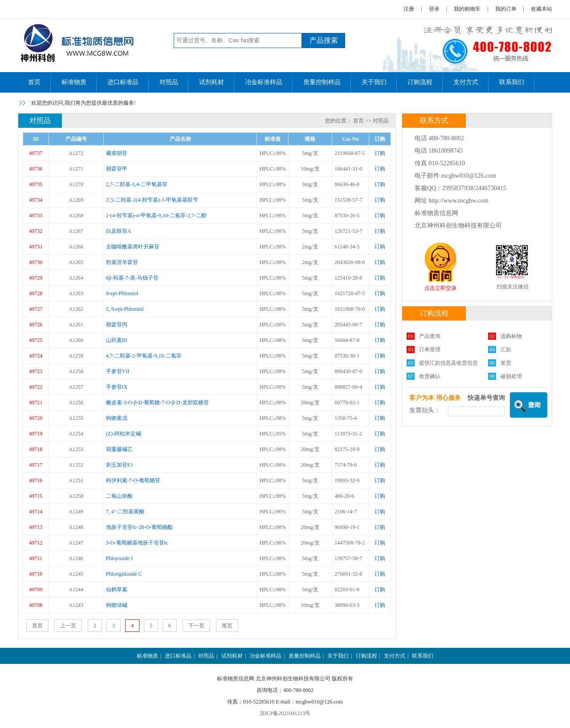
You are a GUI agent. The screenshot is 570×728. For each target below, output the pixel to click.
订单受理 (430, 350)
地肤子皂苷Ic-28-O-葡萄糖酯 (139, 527)
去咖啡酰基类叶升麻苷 (133, 247)
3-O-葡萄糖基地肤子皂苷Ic (137, 543)
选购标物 (511, 336)
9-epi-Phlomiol (122, 293)
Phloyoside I (119, 558)
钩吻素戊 (117, 418)
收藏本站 (541, 9)
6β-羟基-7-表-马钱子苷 (132, 278)
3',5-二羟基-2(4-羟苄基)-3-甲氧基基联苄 (152, 200)
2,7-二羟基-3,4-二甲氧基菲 (137, 184)
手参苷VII (118, 371)
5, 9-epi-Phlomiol (125, 309)
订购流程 (420, 82)
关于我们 (374, 82)
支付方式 (466, 82)
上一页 (68, 626)
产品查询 (430, 336)
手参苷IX (117, 387)
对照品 (169, 82)
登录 (434, 9)
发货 (506, 363)
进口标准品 (123, 82)
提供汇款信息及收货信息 (448, 363)
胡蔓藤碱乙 (119, 449)
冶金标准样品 (264, 82)
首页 (34, 82)
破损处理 (511, 376)
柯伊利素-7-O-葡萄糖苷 (133, 480)
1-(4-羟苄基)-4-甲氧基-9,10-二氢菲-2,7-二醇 (156, 216)
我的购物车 (467, 9)
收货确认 (430, 376)
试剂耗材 (212, 82)
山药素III (117, 340)
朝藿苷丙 (117, 325)
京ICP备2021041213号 (285, 713)
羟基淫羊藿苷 (122, 262)
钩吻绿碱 (117, 605)
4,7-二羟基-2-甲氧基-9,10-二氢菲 (144, 356)
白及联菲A (119, 231)
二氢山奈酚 (119, 496)
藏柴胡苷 (117, 153)
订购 (380, 153)
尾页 (227, 626)
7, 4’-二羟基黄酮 (125, 512)
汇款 (506, 350)
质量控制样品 (322, 82)
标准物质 (74, 82)
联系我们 (512, 82)
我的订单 (506, 9)
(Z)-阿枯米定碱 (124, 434)
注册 (409, 9)
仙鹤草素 (117, 590)
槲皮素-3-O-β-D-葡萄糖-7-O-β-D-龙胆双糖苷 (157, 403)
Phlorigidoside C (124, 574)
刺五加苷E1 (120, 465)
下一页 (196, 626)
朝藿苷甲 (117, 169)
